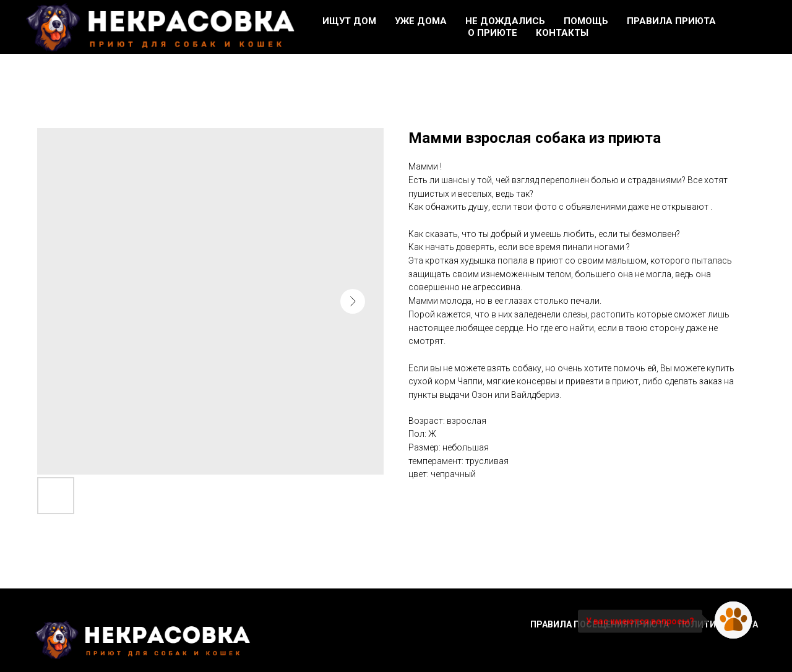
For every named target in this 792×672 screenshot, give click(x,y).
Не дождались (505, 21)
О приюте (493, 33)
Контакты (562, 33)
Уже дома (421, 21)
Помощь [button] (586, 21)
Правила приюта (671, 21)
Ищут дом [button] (349, 21)
